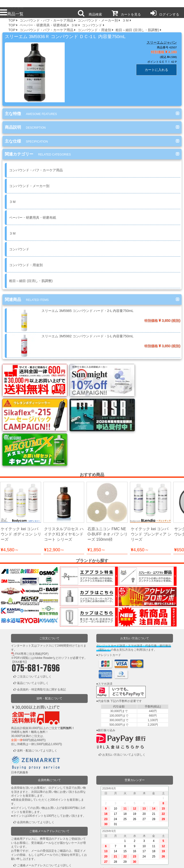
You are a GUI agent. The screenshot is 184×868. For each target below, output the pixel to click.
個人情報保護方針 (74, 861)
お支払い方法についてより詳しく (124, 713)
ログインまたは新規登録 (33, 841)
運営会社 (147, 861)
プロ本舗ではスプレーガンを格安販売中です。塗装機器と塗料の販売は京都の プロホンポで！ (12, 4)
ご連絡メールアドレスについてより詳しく (44, 823)
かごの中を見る (27, 847)
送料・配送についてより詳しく (37, 708)
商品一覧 (12, 14)
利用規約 (37, 861)
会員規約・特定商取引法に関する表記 (41, 648)
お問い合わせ (110, 861)
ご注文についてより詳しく (34, 635)
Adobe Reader (43, 616)
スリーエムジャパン (162, 42)
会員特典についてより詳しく (36, 780)
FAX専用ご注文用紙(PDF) (32, 612)
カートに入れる (156, 70)
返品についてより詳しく (33, 641)
